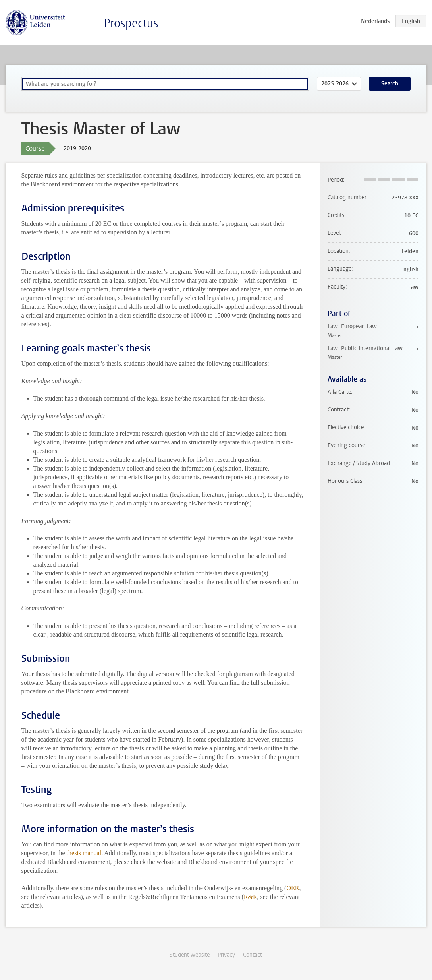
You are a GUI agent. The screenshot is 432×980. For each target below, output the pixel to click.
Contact (253, 955)
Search (390, 84)
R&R (251, 897)
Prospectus (131, 23)
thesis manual (84, 853)
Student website (190, 955)
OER (293, 888)
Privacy (226, 955)
